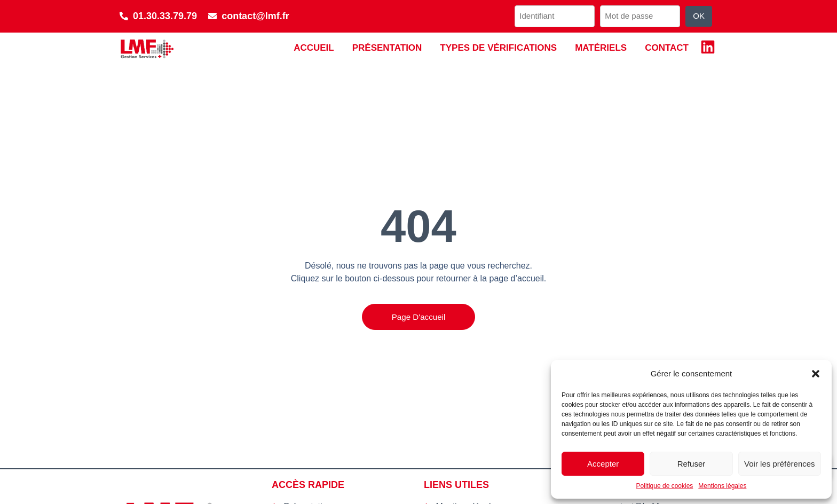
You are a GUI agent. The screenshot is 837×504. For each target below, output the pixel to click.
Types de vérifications (498, 48)
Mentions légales (722, 486)
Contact (667, 48)
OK (699, 16)
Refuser (692, 464)
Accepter (603, 464)
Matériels (601, 48)
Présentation (387, 48)
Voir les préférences (780, 464)
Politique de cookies (665, 486)
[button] (816, 374)
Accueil (314, 48)
